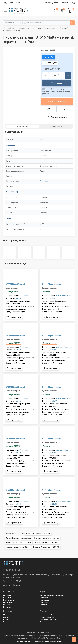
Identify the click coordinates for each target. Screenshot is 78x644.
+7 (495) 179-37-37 (12, 581)
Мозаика (7, 615)
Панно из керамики (10, 622)
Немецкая (7, 607)
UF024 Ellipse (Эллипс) (52, 284)
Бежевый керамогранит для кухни (19, 538)
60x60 (42, 186)
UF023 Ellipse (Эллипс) (15, 284)
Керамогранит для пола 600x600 (18, 547)
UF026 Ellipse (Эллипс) (52, 336)
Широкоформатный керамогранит (53, 595)
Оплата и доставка (47, 617)
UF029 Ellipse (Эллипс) (15, 438)
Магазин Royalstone (47, 615)
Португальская (9, 600)
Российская (8, 602)
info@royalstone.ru (12, 585)
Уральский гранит (47, 181)
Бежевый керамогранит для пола (47, 538)
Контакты (43, 622)
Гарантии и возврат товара (50, 620)
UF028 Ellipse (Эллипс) (52, 387)
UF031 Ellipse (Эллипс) (15, 490)
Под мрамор (44, 600)
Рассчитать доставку (57, 117)
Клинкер (6, 617)
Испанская (7, 595)
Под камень (44, 598)
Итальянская (8, 598)
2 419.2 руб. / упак (50, 63)
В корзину (57, 83)
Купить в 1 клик (57, 102)
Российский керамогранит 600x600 (46, 547)
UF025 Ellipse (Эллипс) (15, 336)
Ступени (6, 620)
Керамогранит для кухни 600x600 (46, 543)
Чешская (7, 605)
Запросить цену (14, 317)
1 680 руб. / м (49, 57)
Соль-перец (44, 602)
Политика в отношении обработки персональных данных (39, 641)
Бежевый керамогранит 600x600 (38, 534)
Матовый (43, 605)
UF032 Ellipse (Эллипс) (52, 490)
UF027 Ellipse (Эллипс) (15, 387)
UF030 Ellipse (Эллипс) (52, 438)
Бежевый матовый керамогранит (19, 543)
